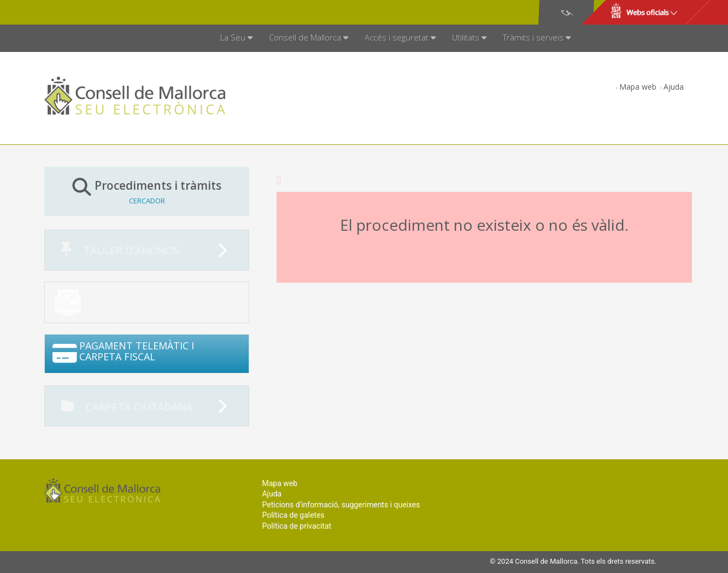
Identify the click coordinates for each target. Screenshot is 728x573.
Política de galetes (293, 515)
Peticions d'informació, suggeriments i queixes (341, 505)
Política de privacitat (297, 526)
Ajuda (674, 87)
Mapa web (638, 87)
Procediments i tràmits (147, 191)
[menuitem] (236, 38)
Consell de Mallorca (82, 13)
